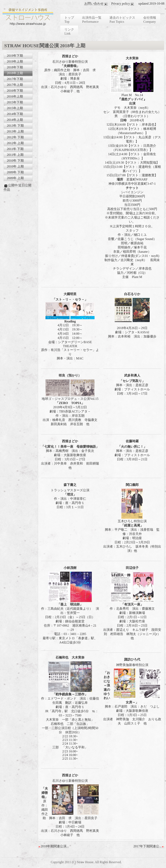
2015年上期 (15, 108)
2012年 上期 (15, 143)
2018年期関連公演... (53, 846)
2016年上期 (15, 96)
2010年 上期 (15, 166)
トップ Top (69, 20)
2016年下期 (15, 91)
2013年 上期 (15, 131)
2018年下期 (15, 67)
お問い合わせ (96, 4)
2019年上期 (15, 61)
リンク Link (69, 31)
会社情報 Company (150, 20)
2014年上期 (15, 120)
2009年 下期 (15, 172)
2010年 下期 (15, 161)
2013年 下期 (15, 126)
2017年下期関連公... (149, 846)
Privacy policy (123, 4)
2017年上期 (15, 85)
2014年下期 (15, 114)
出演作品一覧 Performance (92, 20)
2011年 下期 (15, 149)
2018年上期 (15, 73)
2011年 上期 (15, 155)
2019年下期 (15, 56)
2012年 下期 (15, 137)
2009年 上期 (15, 178)
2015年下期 (15, 102)
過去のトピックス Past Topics (122, 20)
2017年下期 (15, 79)
